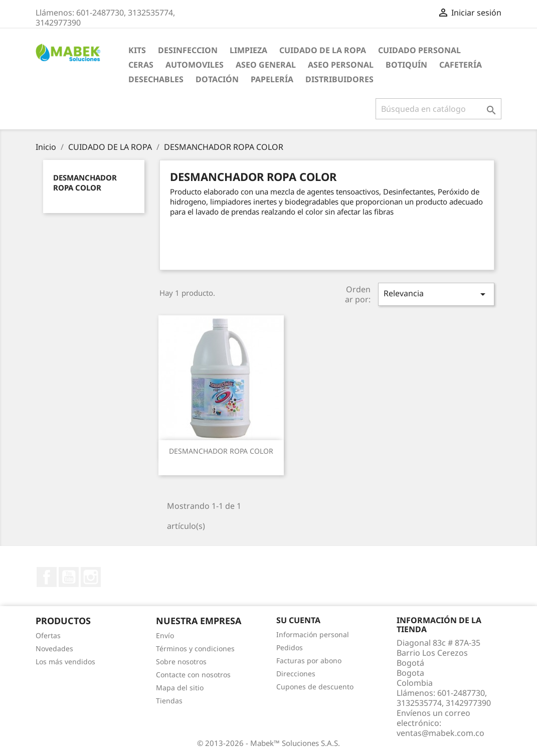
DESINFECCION (188, 50)
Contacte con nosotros (193, 675)
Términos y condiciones (195, 648)
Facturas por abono (309, 660)
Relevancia (436, 294)
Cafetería (461, 65)
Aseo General (266, 65)
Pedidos (290, 647)
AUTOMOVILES (195, 65)
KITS (137, 50)
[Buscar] (438, 109)
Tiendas (169, 701)
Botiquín (406, 65)
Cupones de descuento (315, 687)
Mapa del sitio (180, 688)
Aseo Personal (341, 65)
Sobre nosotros (181, 661)
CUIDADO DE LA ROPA (323, 50)
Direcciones (296, 674)
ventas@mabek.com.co (440, 733)
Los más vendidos (65, 661)
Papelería (272, 79)
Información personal (313, 634)
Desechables (156, 79)
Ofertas (48, 635)
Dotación (217, 79)
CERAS (141, 65)
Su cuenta (298, 620)
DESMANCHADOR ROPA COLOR (85, 182)
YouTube (69, 577)
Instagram (91, 577)
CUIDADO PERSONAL (419, 50)
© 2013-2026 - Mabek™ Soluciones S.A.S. (268, 743)
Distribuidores (339, 79)
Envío (165, 635)
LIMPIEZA (248, 50)
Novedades (54, 648)
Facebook (47, 577)
